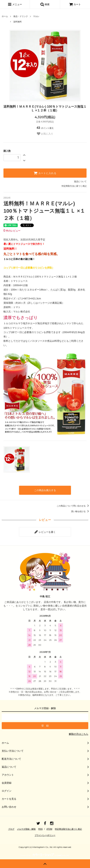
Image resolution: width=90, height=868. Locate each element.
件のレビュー (12, 231)
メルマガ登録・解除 (26, 829)
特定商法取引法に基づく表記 (68, 829)
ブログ (11, 829)
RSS (41, 829)
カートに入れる (45, 173)
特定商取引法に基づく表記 (74, 186)
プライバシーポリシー (45, 835)
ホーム (5, 16)
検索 (45, 4)
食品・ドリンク (21, 16)
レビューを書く (45, 532)
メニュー (15, 4)
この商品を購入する (45, 490)
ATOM (49, 829)
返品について (80, 181)
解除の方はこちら (79, 734)
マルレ (36, 16)
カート (75, 4)
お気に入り (45, 134)
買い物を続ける (81, 511)
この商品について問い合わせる (73, 506)
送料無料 (17, 22)
